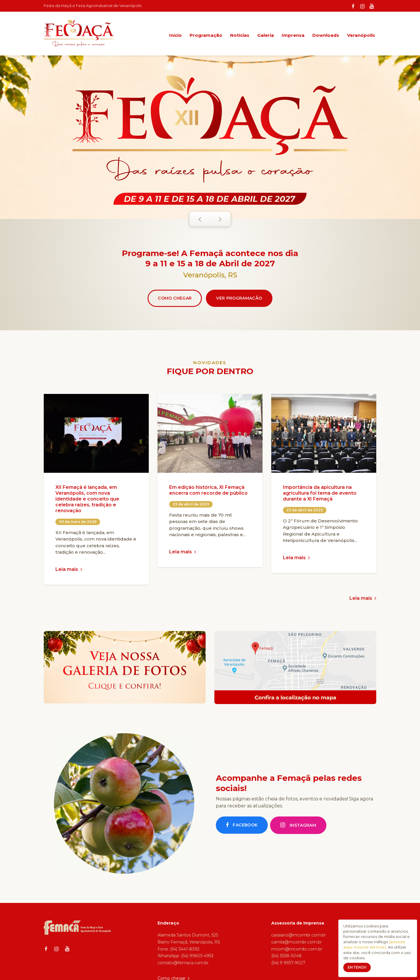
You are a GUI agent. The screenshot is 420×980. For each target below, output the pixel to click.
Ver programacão (239, 298)
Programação (206, 35)
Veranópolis (361, 35)
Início (175, 35)
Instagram (298, 825)
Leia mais (69, 569)
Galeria (266, 35)
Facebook (242, 825)
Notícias (240, 35)
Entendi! (357, 967)
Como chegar (175, 298)
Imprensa (293, 35)
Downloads (326, 35)
